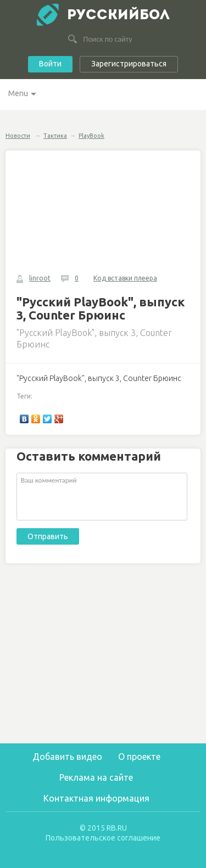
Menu (18, 93)
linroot (40, 278)
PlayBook (91, 136)
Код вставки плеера (125, 278)
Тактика (55, 136)
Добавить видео (67, 757)
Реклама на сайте (96, 777)
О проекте (139, 757)
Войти (50, 64)
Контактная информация (96, 798)
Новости (18, 136)
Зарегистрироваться (129, 64)
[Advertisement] (104, 659)
